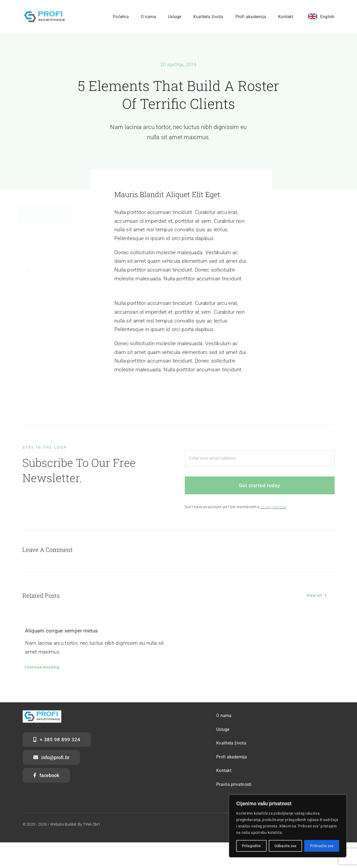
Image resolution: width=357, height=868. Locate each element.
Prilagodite (251, 846)
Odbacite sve (285, 846)
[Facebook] (21, 270)
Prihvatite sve (322, 846)
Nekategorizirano (41, 216)
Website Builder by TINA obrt (75, 824)
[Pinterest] (50, 270)
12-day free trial (273, 509)
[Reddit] (41, 270)
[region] (288, 826)
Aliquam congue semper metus (61, 631)
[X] (31, 270)
